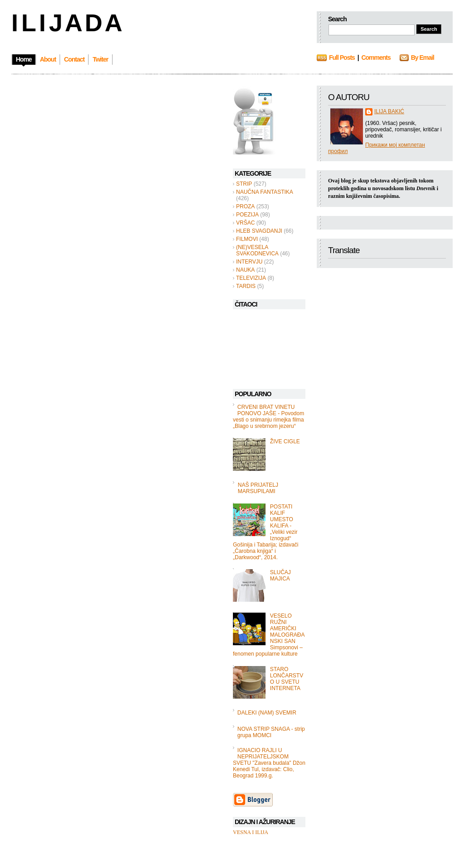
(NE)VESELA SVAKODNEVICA (257, 250)
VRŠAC (245, 223)
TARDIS (246, 286)
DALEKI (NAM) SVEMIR (267, 713)
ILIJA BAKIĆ (389, 111)
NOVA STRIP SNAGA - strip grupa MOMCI (271, 732)
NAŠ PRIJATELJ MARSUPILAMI (258, 488)
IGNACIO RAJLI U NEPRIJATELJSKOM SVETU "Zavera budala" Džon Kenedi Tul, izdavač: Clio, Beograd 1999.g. (269, 763)
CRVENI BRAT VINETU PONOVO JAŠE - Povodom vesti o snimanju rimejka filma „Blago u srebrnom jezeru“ (268, 417)
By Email (423, 58)
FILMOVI (247, 239)
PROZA (245, 206)
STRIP (244, 184)
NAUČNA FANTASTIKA (265, 192)
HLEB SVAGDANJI (259, 231)
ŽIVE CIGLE (285, 441)
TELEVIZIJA (251, 278)
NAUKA (245, 270)
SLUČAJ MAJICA (280, 575)
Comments (376, 58)
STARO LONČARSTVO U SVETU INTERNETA (287, 679)
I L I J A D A (66, 23)
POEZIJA (247, 215)
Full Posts (342, 58)
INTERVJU (249, 262)
